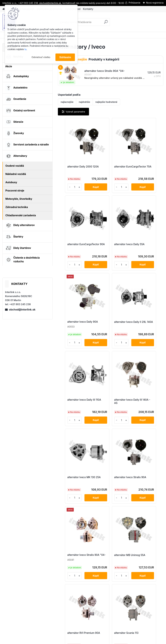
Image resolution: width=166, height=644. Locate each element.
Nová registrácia (155, 3)
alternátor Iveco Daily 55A (74, 248)
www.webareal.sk (95, 641)
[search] (106, 23)
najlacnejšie (67, 102)
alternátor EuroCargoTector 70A (109, 168)
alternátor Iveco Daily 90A (109, 246)
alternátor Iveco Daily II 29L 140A (145, 248)
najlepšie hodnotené (106, 102)
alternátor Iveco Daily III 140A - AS (110, 329)
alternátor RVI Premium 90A (92, 491)
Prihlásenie (134, 3)
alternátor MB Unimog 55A (145, 409)
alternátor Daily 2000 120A (74, 168)
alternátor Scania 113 (126, 489)
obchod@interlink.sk (22, 310)
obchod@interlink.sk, (50, 3)
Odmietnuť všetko (41, 57)
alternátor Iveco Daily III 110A (75, 329)
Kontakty (88, 9)
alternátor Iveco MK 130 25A (146, 329)
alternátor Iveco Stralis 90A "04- (110, 407)
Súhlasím (65, 57)
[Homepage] (4, 9)
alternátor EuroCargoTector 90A (144, 168)
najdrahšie (84, 102)
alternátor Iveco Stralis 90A (75, 409)
